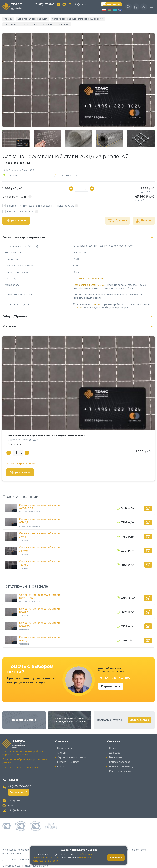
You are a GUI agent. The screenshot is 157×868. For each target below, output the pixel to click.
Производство (66, 742)
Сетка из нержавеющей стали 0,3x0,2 (40, 516)
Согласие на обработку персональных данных (25, 754)
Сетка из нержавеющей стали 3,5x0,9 (40, 543)
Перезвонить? (111, 5)
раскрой (77, 302)
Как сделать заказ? (120, 765)
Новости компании (24, 714)
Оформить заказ (16, 215)
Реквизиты (115, 751)
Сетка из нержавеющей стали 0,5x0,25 (40, 619)
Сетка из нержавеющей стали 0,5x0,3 (40, 605)
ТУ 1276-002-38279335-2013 (88, 273)
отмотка (96, 299)
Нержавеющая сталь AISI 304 (90, 280)
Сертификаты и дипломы (72, 751)
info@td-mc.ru (81, 5)
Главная (8, 19)
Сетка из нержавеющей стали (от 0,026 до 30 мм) (68, 19)
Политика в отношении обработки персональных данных (23, 747)
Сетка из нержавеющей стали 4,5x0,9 (40, 557)
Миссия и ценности (69, 755)
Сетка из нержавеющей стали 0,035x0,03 (40, 501)
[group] (78, 75)
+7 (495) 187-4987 (44, 5)
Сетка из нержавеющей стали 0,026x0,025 (40, 590)
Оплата (113, 742)
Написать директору (121, 760)
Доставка (115, 746)
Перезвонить (111, 680)
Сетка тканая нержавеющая (29, 19)
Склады (61, 746)
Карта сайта (64, 760)
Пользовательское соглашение (21, 761)
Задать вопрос (140, 714)
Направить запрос (120, 755)
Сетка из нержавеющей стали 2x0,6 (40, 530)
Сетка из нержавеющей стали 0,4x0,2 (40, 633)
